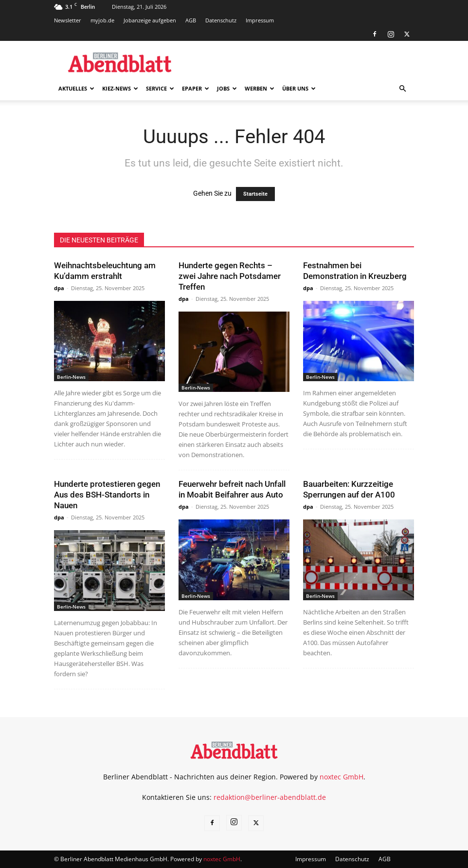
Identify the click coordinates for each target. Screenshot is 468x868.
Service (160, 88)
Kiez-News (120, 88)
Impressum (260, 20)
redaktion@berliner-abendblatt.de (270, 797)
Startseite (255, 194)
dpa (59, 288)
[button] (402, 89)
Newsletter (68, 20)
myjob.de (102, 20)
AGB (191, 20)
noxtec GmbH (342, 777)
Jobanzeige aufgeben (150, 20)
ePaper (196, 88)
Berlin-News (71, 377)
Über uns (299, 88)
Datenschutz (221, 20)
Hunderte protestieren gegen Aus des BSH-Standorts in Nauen (107, 495)
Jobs (227, 88)
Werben (260, 88)
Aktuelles (76, 88)
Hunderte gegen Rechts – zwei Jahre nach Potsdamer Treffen (230, 276)
